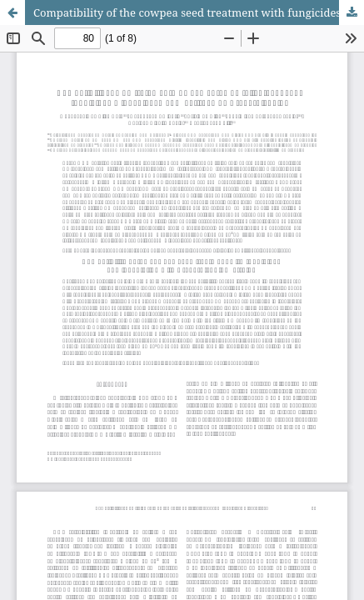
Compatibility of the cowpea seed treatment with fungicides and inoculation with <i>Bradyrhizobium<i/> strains (199, 12)
